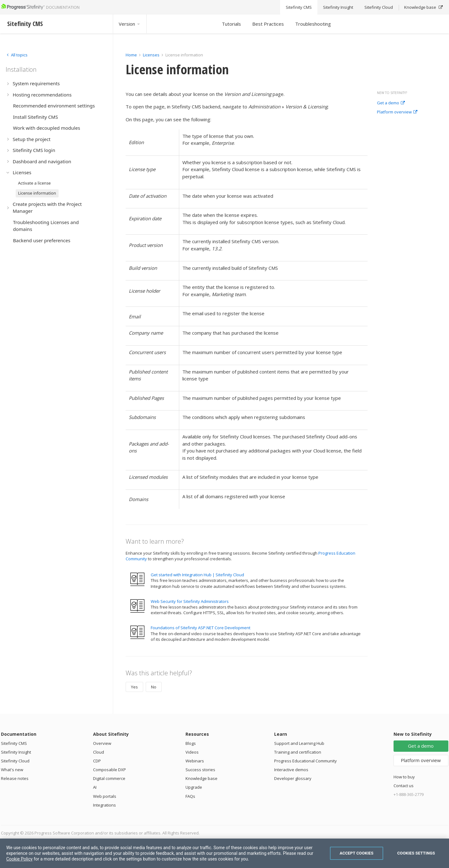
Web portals (105, 796)
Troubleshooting (313, 24)
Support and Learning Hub (299, 743)
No (154, 687)
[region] (224, 853)
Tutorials (231, 24)
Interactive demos (291, 770)
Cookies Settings (416, 853)
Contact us (404, 786)
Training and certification (298, 752)
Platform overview (397, 112)
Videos (192, 752)
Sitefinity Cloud (15, 761)
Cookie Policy (19, 859)
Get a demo (391, 103)
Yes (134, 687)
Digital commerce (109, 778)
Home (131, 55)
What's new (12, 770)
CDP (97, 761)
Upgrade (194, 787)
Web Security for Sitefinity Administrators (190, 601)
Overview (102, 743)
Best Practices (268, 24)
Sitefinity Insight (16, 752)
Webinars (195, 761)
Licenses (151, 55)
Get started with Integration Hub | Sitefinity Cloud (197, 575)
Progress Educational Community (305, 761)
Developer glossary (293, 778)
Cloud (99, 752)
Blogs (191, 743)
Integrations (104, 805)
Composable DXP (110, 770)
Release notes (15, 778)
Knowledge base (201, 778)
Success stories (200, 770)
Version (130, 24)
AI (95, 787)
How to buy (404, 777)
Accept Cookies (357, 853)
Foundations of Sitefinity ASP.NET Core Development (201, 628)
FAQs (190, 796)
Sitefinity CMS (14, 743)
